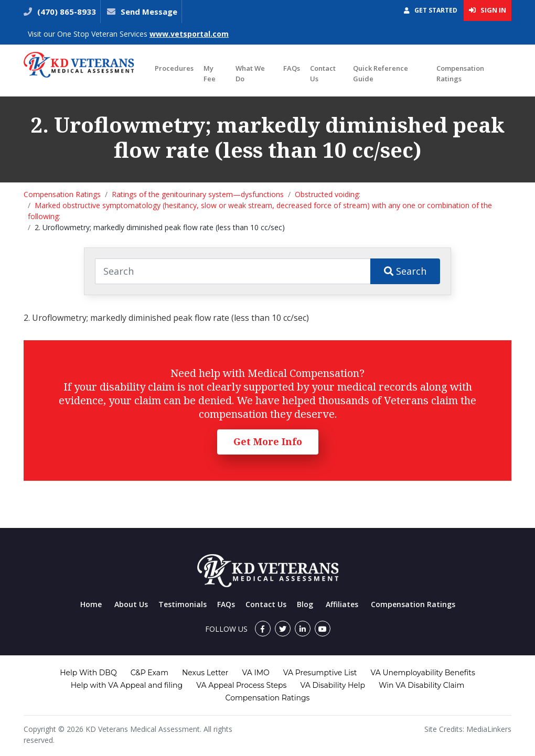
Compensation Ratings (460, 73)
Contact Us (323, 73)
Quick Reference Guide (381, 73)
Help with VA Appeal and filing (127, 685)
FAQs (292, 68)
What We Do (250, 73)
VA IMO (255, 673)
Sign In (488, 10)
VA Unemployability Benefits (422, 673)
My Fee (210, 73)
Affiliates (342, 604)
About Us (131, 604)
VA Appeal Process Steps (241, 685)
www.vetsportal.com (189, 34)
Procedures (174, 68)
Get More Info (268, 441)
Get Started (431, 10)
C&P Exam (149, 673)
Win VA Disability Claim (421, 685)
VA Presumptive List (320, 673)
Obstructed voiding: (328, 194)
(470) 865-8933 (66, 12)
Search (405, 271)
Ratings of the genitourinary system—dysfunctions (198, 194)
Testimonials (183, 604)
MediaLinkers (489, 729)
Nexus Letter (205, 673)
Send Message (149, 12)
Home (91, 604)
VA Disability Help (333, 685)
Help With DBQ (88, 673)
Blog (305, 604)
